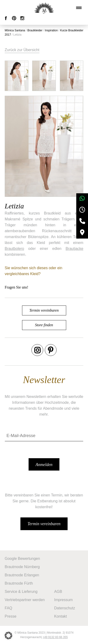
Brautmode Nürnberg (22, 567)
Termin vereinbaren (44, 310)
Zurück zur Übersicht (22, 50)
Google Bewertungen (22, 559)
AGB (58, 592)
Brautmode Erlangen (22, 575)
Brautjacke (74, 249)
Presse (11, 616)
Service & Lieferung (21, 592)
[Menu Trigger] (79, 8)
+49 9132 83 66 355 (55, 637)
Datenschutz (65, 608)
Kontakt (61, 616)
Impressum (63, 600)
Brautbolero (14, 249)
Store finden (44, 325)
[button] (8, 636)
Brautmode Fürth (19, 583)
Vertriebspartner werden (25, 600)
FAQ (8, 608)
